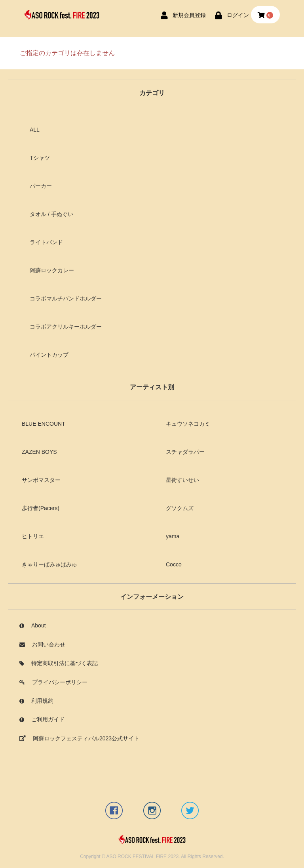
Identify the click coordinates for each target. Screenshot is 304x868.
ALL (35, 130)
